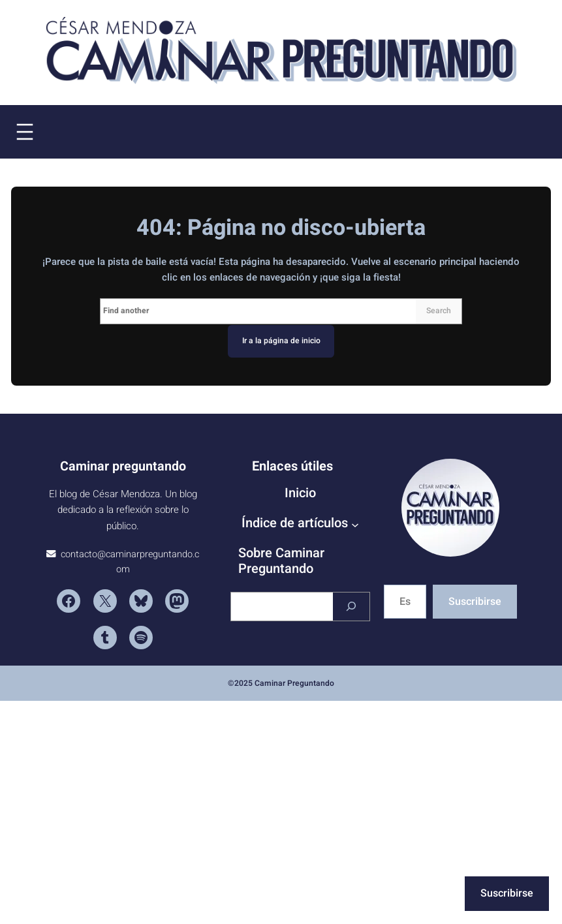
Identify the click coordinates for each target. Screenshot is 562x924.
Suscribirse (475, 602)
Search (439, 311)
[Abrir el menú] (25, 132)
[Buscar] (351, 607)
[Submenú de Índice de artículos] (355, 525)
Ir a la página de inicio (281, 341)
